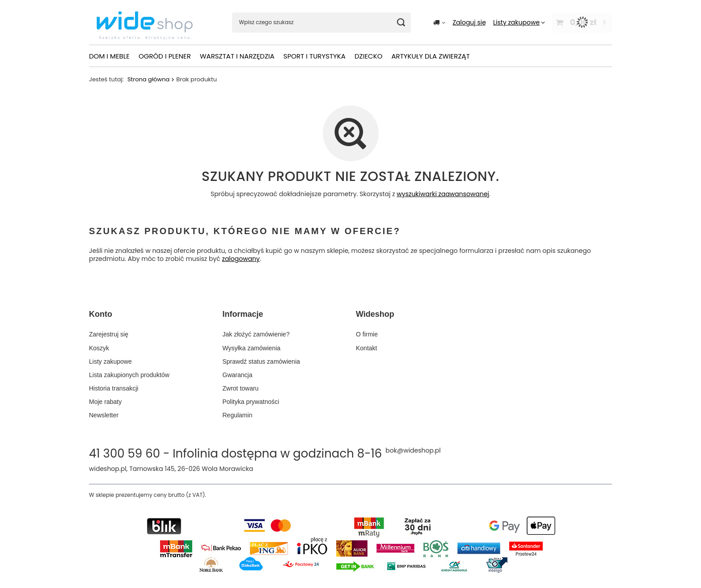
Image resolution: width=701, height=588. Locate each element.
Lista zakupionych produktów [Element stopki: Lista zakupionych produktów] (129, 375)
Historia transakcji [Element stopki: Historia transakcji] (114, 388)
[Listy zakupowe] (519, 22)
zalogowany (241, 259)
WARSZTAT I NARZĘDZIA (237, 56)
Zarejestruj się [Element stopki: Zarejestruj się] (109, 334)
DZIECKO (368, 56)
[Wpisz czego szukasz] (321, 23)
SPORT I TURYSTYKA (315, 56)
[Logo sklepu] (145, 23)
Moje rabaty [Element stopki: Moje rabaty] (105, 402)
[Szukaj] (401, 23)
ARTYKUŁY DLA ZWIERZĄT (430, 56)
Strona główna (148, 79)
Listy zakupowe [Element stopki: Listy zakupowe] (110, 361)
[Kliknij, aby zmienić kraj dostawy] (439, 22)
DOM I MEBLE (109, 56)
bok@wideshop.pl (413, 450)
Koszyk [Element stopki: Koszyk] (99, 348)
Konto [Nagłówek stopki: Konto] (101, 314)
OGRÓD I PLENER (165, 56)
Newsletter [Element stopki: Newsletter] (104, 415)
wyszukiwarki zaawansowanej (443, 194)
